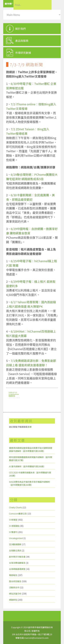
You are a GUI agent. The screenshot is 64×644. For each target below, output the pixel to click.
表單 (30, 427)
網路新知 (12, 396)
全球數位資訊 (15, 550)
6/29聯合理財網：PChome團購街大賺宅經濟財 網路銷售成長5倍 (32, 177)
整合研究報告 (15, 581)
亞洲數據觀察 (15, 544)
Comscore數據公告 (18, 514)
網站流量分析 (15, 594)
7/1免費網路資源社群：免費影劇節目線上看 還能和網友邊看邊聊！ (31, 363)
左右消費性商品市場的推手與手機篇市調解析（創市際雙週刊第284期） (30, 483)
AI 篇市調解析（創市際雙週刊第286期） (27, 466)
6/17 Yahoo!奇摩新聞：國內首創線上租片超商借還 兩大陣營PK (31, 304)
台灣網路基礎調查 (17, 569)
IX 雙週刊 (13, 532)
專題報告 (13, 575)
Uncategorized (16, 538)
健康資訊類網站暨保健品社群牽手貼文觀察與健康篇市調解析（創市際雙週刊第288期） (31, 449)
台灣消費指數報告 (17, 563)
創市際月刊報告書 (17, 557)
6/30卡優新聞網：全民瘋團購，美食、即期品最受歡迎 (30, 197)
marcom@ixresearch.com (36, 638)
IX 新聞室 (13, 520)
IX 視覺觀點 (14, 526)
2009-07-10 (13, 392)
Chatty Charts (16, 507)
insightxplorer (14, 394)
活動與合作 (14, 587)
